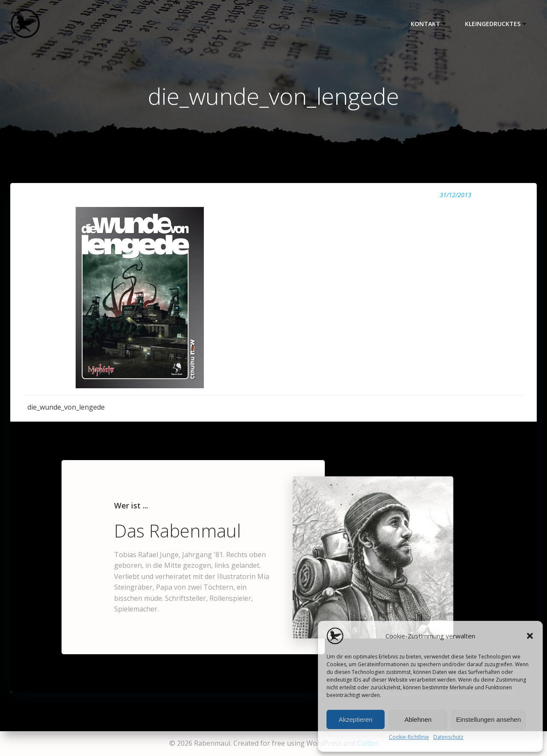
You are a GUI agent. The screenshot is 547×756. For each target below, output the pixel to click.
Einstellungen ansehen (488, 719)
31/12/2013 (456, 195)
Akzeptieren (355, 719)
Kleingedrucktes (497, 24)
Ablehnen (418, 719)
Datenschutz (448, 737)
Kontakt (429, 24)
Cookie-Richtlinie (409, 737)
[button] (530, 636)
